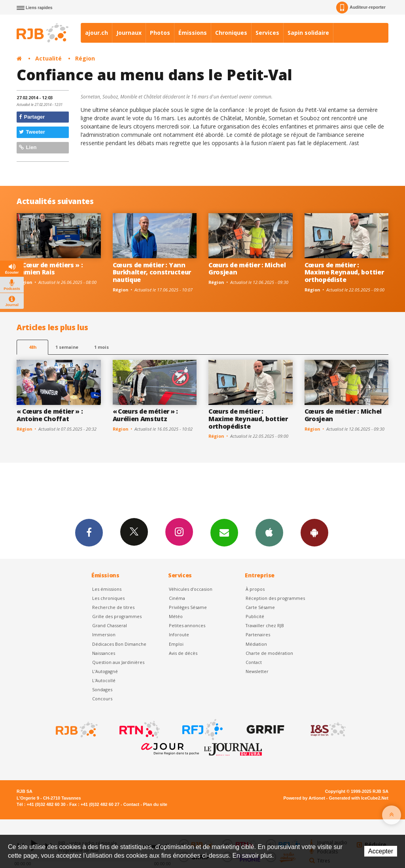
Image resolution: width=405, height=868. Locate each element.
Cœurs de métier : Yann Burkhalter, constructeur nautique (152, 272)
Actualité (48, 58)
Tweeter (32, 132)
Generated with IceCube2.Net (359, 798)
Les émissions (107, 589)
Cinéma (177, 598)
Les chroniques (108, 598)
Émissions (193, 33)
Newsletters (224, 532)
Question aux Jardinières (118, 662)
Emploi (176, 644)
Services (267, 33)
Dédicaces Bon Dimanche (119, 644)
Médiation (256, 644)
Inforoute (179, 634)
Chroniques (231, 33)
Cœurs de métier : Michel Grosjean (247, 269)
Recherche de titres (113, 607)
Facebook (89, 532)
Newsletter (257, 671)
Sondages (102, 689)
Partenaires (258, 634)
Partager (32, 117)
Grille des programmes (117, 616)
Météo (176, 616)
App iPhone (269, 532)
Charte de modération (269, 653)
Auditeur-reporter (361, 8)
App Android (314, 532)
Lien (28, 147)
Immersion (104, 634)
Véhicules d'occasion (191, 589)
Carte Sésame (260, 607)
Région (85, 58)
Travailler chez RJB (265, 625)
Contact (254, 662)
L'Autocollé (104, 680)
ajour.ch (97, 33)
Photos (160, 33)
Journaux (129, 33)
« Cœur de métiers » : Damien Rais (50, 269)
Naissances (104, 653)
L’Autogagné (105, 671)
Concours (102, 699)
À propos (255, 589)
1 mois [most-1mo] (101, 347)
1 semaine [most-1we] (67, 347)
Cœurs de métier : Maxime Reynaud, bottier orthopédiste (344, 272)
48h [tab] (33, 347)
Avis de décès (183, 653)
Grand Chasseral (110, 625)
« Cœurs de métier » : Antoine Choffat (50, 415)
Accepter (381, 851)
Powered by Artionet (304, 798)
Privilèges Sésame (188, 607)
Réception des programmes (275, 598)
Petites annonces (187, 625)
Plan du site (155, 804)
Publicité (255, 616)
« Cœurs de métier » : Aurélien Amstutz (145, 415)
